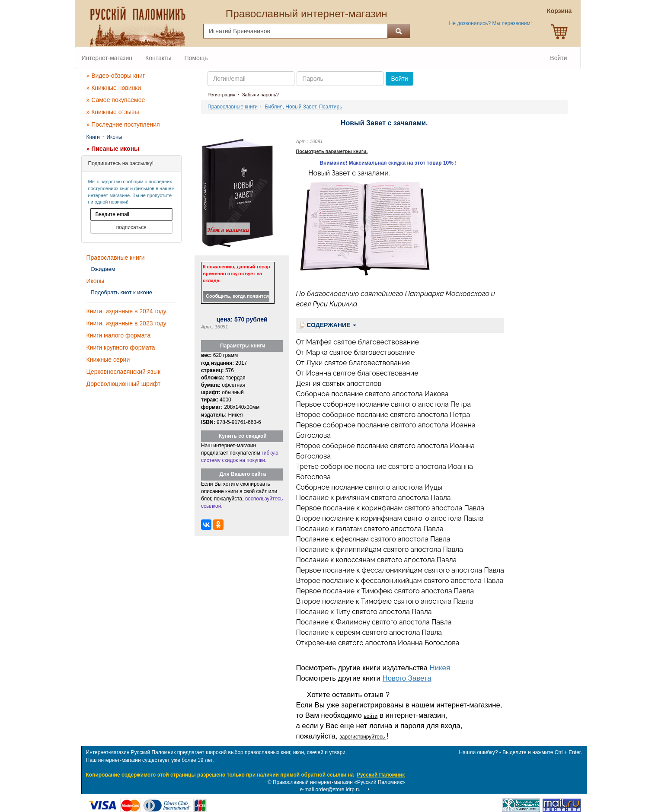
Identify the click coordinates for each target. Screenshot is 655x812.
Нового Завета (407, 678)
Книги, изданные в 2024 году (126, 311)
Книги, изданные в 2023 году (126, 323)
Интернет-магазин (107, 58)
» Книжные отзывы (113, 112)
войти (371, 716)
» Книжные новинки (114, 88)
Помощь (196, 58)
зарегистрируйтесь (363, 737)
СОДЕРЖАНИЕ (327, 325)
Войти (558, 58)
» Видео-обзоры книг (116, 76)
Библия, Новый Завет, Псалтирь (304, 107)
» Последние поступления (123, 124)
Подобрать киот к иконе (122, 292)
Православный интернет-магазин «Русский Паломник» (339, 782)
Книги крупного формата (121, 347)
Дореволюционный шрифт (124, 384)
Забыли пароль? (260, 95)
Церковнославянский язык (123, 372)
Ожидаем (103, 269)
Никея (440, 668)
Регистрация (221, 95)
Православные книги (116, 258)
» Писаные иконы (113, 149)
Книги (93, 137)
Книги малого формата (119, 335)
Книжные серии (108, 360)
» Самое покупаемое (116, 100)
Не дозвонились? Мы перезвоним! (490, 23)
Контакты (158, 58)
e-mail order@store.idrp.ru (330, 790)
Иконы (114, 137)
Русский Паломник (381, 775)
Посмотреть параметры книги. (332, 151)
